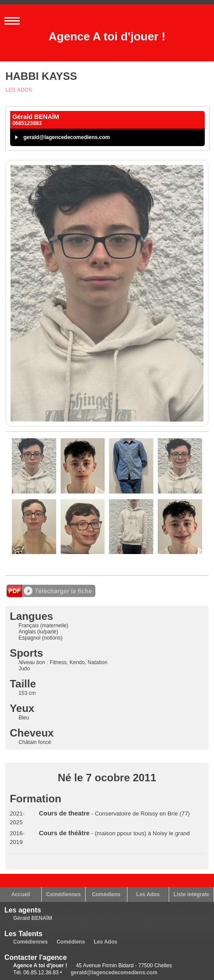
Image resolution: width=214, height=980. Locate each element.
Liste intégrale (191, 894)
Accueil (21, 894)
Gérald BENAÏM (33, 918)
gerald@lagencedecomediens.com (67, 137)
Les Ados (19, 90)
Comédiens (106, 894)
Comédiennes (63, 894)
